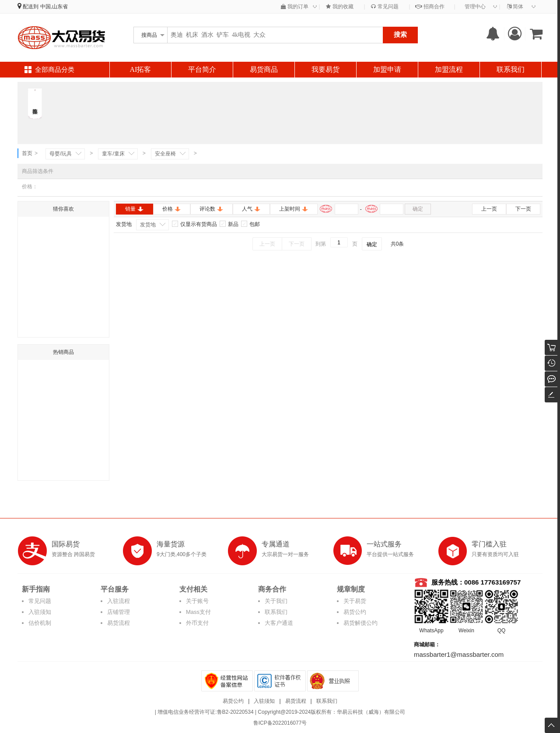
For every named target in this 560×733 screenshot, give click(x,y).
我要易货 (325, 69)
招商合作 (430, 7)
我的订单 (295, 7)
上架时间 (294, 209)
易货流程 (119, 623)
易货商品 (264, 69)
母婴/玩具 (61, 154)
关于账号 (197, 601)
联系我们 (511, 69)
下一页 (523, 209)
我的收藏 (339, 7)
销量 (135, 209)
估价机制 (40, 623)
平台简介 (202, 69)
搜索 (400, 34)
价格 (172, 209)
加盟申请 (387, 69)
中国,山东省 (54, 7)
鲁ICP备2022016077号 (280, 723)
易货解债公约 (360, 623)
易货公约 (355, 612)
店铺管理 (119, 612)
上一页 (489, 209)
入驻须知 (40, 612)
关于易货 (355, 601)
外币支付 (197, 623)
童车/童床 (113, 154)
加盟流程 (449, 69)
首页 (27, 153)
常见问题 (385, 7)
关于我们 (276, 601)
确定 (418, 209)
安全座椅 (165, 154)
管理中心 (475, 7)
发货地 (148, 225)
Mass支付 (198, 612)
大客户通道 (279, 623)
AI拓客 (141, 69)
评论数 (212, 209)
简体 (515, 7)
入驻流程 (119, 601)
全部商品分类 (55, 70)
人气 (251, 209)
